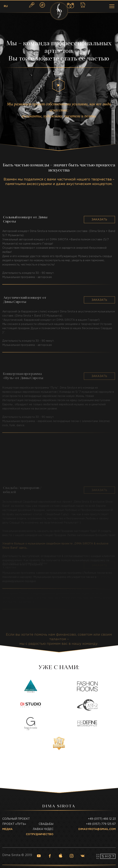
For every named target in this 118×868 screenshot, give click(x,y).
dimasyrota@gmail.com (97, 829)
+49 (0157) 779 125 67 (101, 824)
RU (6, 6)
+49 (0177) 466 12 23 (102, 819)
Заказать (99, 246)
